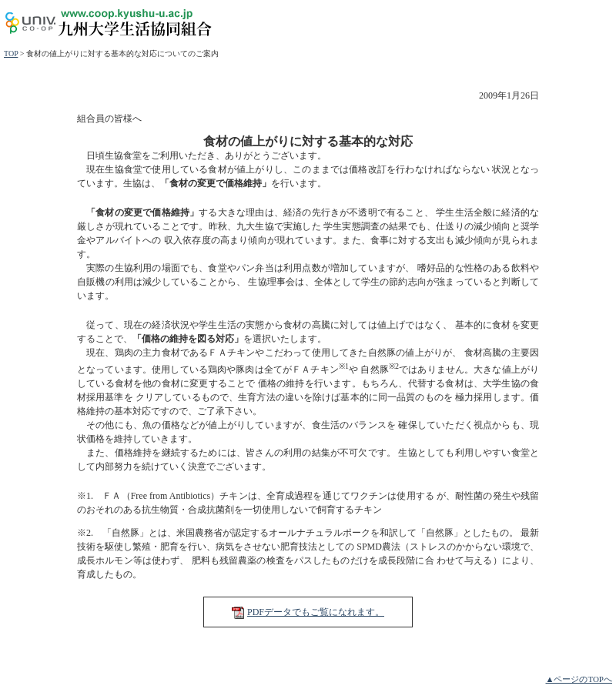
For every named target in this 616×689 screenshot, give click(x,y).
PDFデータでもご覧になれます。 (316, 612)
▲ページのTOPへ (579, 679)
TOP (11, 54)
